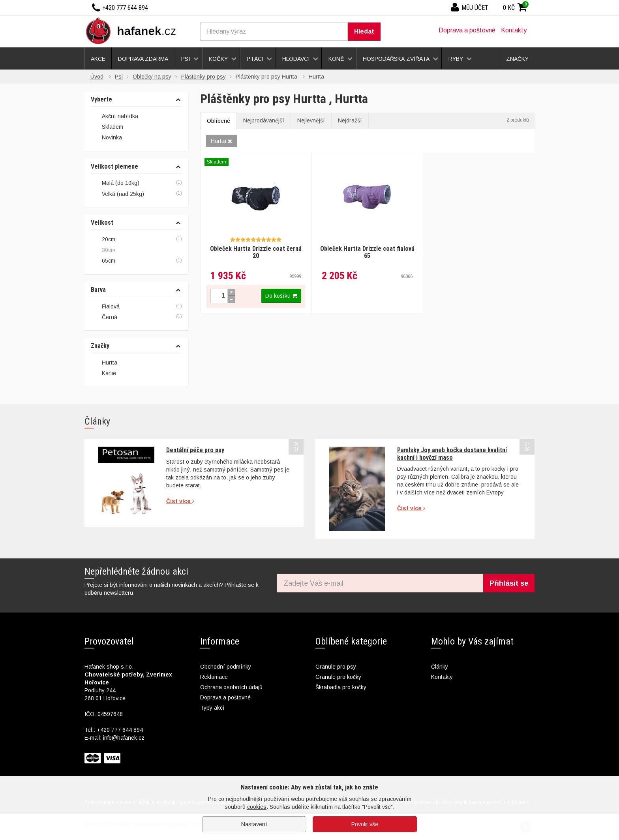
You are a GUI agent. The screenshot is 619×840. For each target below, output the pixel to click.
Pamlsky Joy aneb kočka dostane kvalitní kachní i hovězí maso (452, 454)
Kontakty (514, 30)
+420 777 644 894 (120, 730)
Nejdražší (350, 120)
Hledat (364, 31)
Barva (98, 290)
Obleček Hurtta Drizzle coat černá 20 (256, 252)
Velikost (102, 223)
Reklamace (214, 677)
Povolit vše (365, 824)
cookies (257, 807)
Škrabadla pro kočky (341, 687)
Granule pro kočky (338, 677)
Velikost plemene (114, 167)
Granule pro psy (336, 667)
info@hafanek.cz (124, 738)
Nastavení (254, 824)
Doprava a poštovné (467, 30)
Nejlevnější (311, 120)
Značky (100, 346)
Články (440, 667)
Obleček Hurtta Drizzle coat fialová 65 (367, 252)
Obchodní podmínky (226, 667)
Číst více (180, 501)
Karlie (109, 373)
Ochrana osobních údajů (231, 687)
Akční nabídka (114, 117)
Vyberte (101, 100)
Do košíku (281, 296)
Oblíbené (219, 121)
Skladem (107, 127)
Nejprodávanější (264, 120)
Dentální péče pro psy (195, 450)
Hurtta (221, 141)
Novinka (106, 138)
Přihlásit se (509, 583)
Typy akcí (212, 708)
